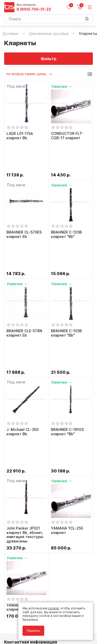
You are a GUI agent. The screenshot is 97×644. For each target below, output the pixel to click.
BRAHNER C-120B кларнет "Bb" (66, 204)
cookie (53, 608)
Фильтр (48, 59)
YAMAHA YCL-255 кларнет (67, 409)
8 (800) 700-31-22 (34, 9)
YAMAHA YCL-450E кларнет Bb (24, 486)
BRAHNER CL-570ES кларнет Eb (24, 204)
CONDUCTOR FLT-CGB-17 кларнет (67, 136)
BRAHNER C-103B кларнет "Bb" (66, 272)
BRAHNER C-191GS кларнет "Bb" (67, 341)
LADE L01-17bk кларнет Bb (20, 136)
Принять (33, 631)
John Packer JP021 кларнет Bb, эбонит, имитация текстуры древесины (25, 413)
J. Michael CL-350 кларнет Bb (23, 341)
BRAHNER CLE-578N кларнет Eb (24, 272)
